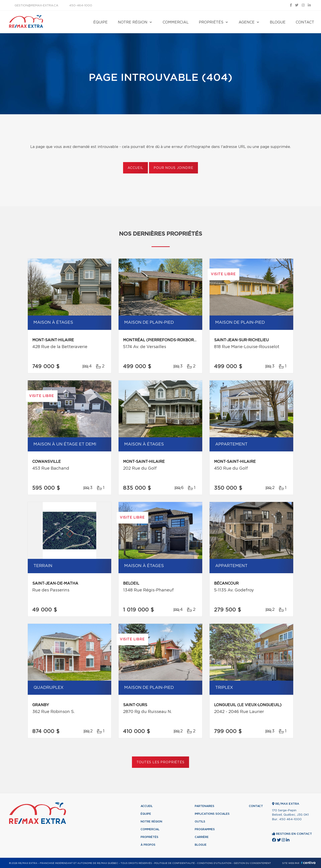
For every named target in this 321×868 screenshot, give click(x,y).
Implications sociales (212, 814)
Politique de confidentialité (174, 863)
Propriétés (211, 22)
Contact (305, 22)
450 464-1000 (290, 819)
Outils (200, 822)
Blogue (278, 22)
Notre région (133, 22)
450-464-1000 (81, 6)
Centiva (308, 863)
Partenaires (205, 806)
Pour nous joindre (173, 168)
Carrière (202, 837)
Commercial (176, 22)
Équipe (100, 22)
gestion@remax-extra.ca (36, 6)
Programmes (205, 829)
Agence (247, 22)
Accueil (135, 168)
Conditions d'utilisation (214, 863)
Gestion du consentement (252, 863)
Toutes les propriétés (160, 762)
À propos (148, 845)
